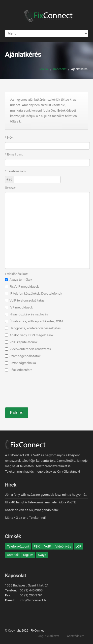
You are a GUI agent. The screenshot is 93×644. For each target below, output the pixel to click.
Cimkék (13, 536)
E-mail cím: (14, 154)
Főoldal (44, 69)
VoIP (47, 546)
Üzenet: (10, 188)
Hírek (11, 485)
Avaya (42, 555)
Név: (9, 138)
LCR (78, 546)
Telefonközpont (18, 546)
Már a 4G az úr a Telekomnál (25, 518)
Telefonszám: (16, 171)
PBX (37, 546)
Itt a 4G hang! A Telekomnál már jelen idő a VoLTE (40, 502)
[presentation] (43, 392)
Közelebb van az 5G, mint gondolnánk (32, 510)
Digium (28, 555)
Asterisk (13, 555)
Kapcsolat (60, 69)
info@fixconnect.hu (34, 600)
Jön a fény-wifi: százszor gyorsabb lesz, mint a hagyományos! (49, 495)
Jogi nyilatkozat (49, 636)
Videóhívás (63, 546)
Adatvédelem (76, 636)
